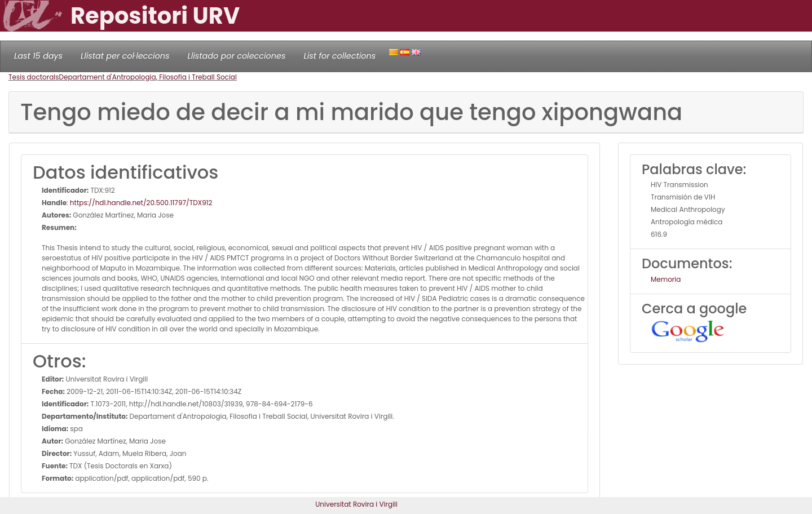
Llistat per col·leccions (125, 56)
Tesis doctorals (34, 77)
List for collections (339, 56)
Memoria (666, 279)
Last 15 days (38, 56)
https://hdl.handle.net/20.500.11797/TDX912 (141, 203)
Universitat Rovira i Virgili (356, 504)
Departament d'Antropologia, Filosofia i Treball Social (148, 77)
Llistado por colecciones (237, 56)
